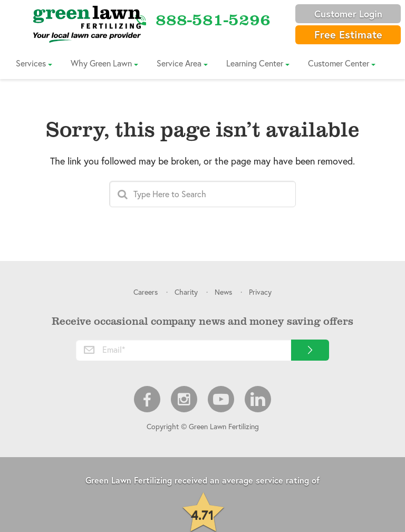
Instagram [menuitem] (184, 399)
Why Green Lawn (101, 63)
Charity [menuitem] (186, 292)
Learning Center (255, 63)
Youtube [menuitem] (221, 399)
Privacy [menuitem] (260, 292)
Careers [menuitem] (146, 292)
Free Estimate (348, 35)
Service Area (179, 63)
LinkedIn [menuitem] (258, 399)
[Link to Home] (87, 24)
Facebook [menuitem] (147, 399)
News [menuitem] (223, 292)
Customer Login (348, 14)
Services (31, 63)
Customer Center (339, 63)
